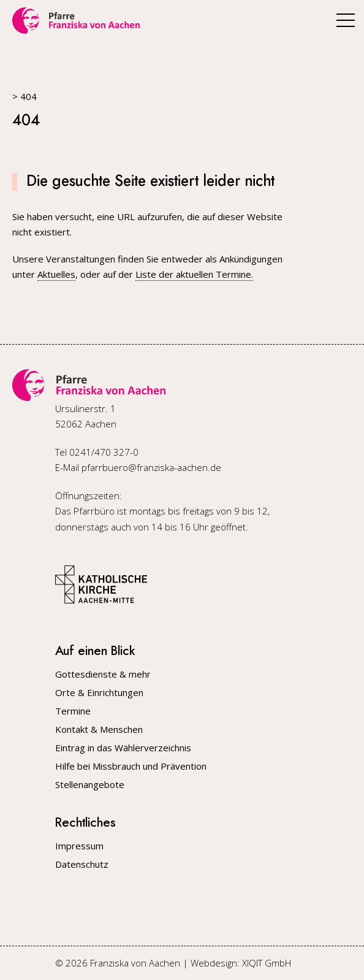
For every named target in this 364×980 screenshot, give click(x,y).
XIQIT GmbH (267, 963)
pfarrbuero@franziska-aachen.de (151, 467)
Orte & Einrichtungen (99, 693)
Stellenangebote (90, 785)
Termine (73, 711)
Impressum (79, 846)
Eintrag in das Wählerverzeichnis (123, 748)
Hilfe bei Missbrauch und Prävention (131, 766)
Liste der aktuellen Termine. (194, 274)
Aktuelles (56, 274)
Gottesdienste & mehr (103, 674)
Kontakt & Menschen (99, 729)
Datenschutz (82, 864)
